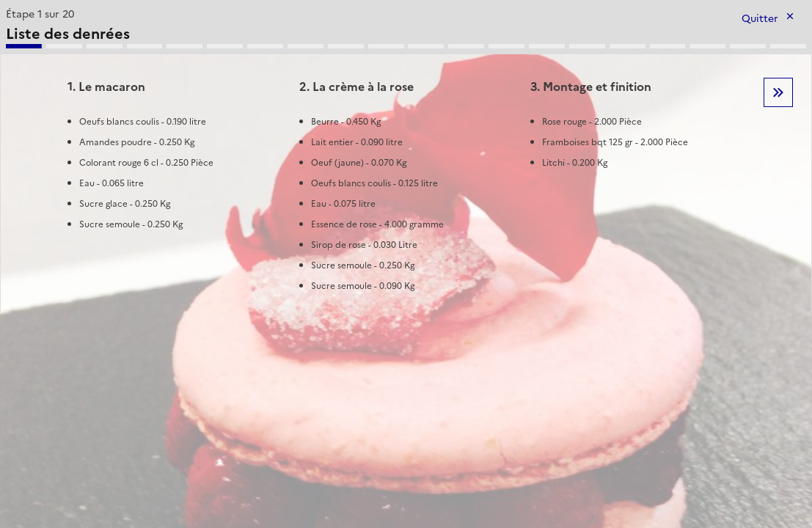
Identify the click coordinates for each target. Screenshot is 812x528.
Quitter (760, 19)
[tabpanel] (406, 158)
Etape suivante (778, 92)
